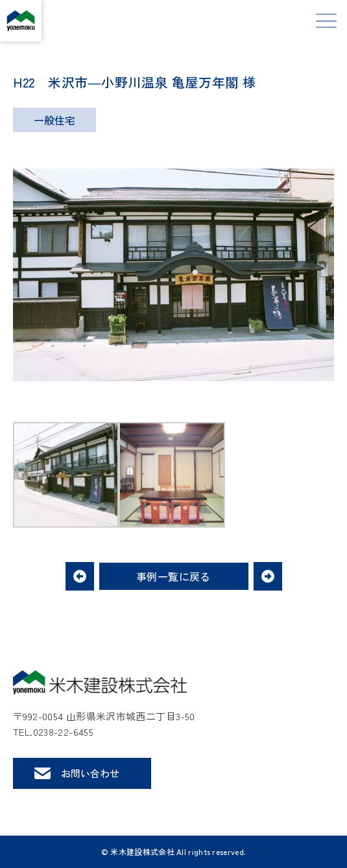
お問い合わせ (90, 773)
